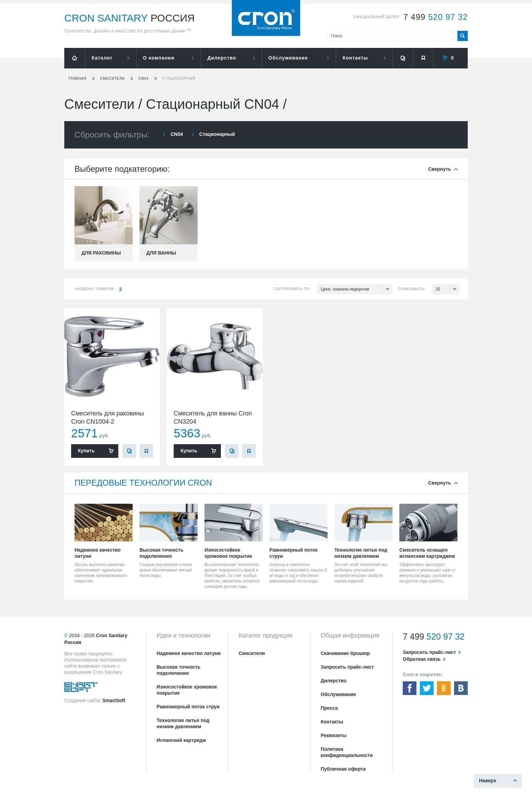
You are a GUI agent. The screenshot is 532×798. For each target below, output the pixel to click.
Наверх (488, 781)
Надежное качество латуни (189, 653)
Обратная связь (422, 659)
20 (448, 289)
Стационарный (179, 79)
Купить (86, 451)
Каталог (102, 58)
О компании (159, 58)
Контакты (355, 58)
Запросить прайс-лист (347, 667)
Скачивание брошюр (345, 653)
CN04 (144, 79)
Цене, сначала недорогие (357, 289)
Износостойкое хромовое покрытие (187, 690)
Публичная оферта (343, 769)
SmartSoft (114, 700)
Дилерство (222, 58)
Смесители (112, 79)
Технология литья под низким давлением (183, 723)
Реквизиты (334, 735)
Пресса (329, 708)
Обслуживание (288, 58)
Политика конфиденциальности (347, 752)
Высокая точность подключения (178, 670)
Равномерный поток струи (188, 707)
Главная (77, 79)
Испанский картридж (181, 740)
